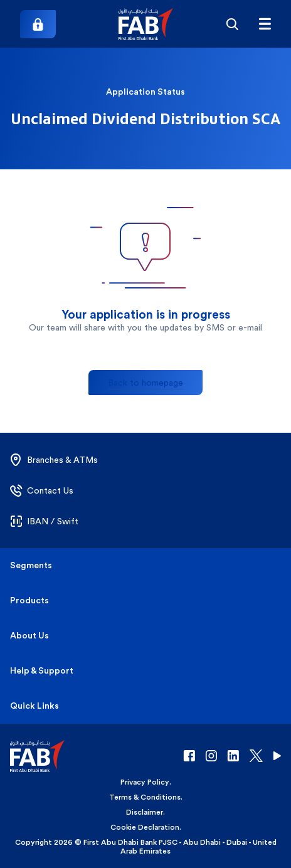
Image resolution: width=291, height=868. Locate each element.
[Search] (232, 24)
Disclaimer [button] (145, 812)
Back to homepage (145, 383)
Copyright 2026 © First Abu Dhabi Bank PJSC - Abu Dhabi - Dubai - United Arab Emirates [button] (146, 847)
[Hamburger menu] (265, 24)
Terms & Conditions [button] (145, 797)
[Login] (38, 24)
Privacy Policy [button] (145, 782)
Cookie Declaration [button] (145, 827)
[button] (146, 24)
